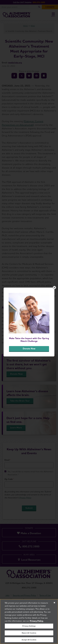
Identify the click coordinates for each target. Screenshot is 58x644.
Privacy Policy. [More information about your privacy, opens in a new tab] (37, 621)
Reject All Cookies (29, 633)
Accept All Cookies (29, 640)
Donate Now (29, 349)
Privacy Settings (29, 626)
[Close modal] (54, 288)
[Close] (54, 603)
